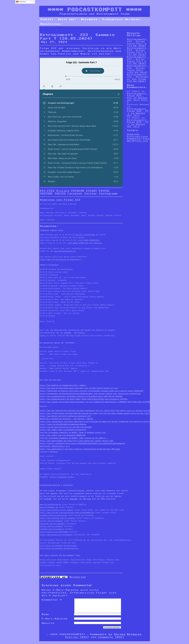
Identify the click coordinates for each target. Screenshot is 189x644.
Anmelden (133, 134)
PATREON (78, 191)
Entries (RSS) (77, 640)
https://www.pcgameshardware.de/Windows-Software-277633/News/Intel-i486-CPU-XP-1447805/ (81, 397)
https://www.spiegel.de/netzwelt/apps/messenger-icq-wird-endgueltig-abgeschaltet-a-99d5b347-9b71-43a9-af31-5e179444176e (97, 402)
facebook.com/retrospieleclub (53, 516)
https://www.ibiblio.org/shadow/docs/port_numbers (63, 386)
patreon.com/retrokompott (51, 526)
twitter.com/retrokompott (51, 521)
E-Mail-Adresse (54, 621)
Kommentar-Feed (138, 139)
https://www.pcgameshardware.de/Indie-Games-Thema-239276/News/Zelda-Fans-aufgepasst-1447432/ (84, 399)
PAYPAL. (81, 333)
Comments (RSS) (111, 640)
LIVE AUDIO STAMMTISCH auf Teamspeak (84, 243)
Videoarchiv (112, 19)
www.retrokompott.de (49, 507)
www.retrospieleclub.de (65, 251)
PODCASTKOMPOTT (95, 10)
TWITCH (60, 193)
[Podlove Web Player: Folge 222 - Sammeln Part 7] (81, 122)
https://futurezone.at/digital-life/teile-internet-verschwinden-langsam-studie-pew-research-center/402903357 (92, 391)
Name (45, 617)
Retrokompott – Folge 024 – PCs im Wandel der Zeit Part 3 (138, 98)
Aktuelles (78, 577)
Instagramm (108, 193)
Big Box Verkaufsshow (85, 235)
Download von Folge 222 (60, 200)
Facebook (75, 193)
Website (48, 626)
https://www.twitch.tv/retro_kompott (57, 510)
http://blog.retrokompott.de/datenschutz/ (59, 549)
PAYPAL (104, 191)
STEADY (91, 191)
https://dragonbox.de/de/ (62, 477)
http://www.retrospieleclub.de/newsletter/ (61, 260)
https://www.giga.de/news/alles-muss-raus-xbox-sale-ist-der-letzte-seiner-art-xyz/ (79, 388)
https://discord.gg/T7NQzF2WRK (54, 532)
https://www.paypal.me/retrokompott (56, 535)
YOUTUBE (46, 193)
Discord (63, 191)
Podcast (48, 19)
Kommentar (52, 600)
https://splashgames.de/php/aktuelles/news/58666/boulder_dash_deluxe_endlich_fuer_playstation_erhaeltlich (90, 394)
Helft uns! (68, 19)
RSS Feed (87, 499)
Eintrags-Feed (137, 136)
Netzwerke (90, 19)
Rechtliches (52, 24)
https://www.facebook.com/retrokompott (58, 518)
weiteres (133, 19)
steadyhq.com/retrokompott (52, 529)
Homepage (74, 499)
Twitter (91, 193)
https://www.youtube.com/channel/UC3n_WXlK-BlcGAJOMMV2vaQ (67, 513)
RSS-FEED (47, 191)
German (21, 2)
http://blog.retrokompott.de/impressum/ (58, 546)
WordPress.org (137, 141)
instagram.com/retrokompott (52, 524)
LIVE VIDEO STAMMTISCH (88, 240)
